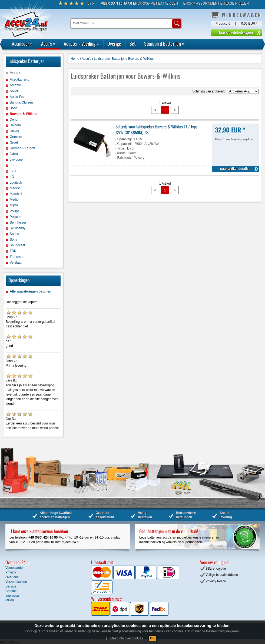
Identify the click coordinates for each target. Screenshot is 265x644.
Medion (15, 200)
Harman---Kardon (22, 148)
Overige (114, 44)
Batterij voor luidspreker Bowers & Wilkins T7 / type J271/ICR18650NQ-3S (157, 130)
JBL (13, 165)
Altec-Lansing (20, 79)
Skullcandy (18, 228)
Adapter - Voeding (81, 44)
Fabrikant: (125, 158)
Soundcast (17, 245)
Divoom (15, 125)
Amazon (16, 85)
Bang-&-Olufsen (21, 102)
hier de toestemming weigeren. (217, 631)
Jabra (14, 154)
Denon (14, 119)
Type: (121, 148)
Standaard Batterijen (164, 44)
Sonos (14, 234)
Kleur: (122, 153)
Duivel (14, 131)
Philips (14, 211)
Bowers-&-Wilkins (24, 114)
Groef (14, 142)
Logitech (16, 182)
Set (133, 44)
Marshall (16, 194)
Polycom (16, 217)
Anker (14, 91)
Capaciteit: (125, 144)
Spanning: (125, 139)
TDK (13, 251)
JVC (13, 171)
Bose (13, 108)
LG (12, 177)
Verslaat (16, 263)
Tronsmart (17, 257)
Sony (13, 240)
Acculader (22, 44)
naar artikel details (234, 169)
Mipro (14, 205)
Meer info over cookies (127, 638)
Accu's (48, 44)
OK (153, 638)
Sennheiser (18, 223)
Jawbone (16, 160)
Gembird (16, 137)
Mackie (15, 188)
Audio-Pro (17, 97)
